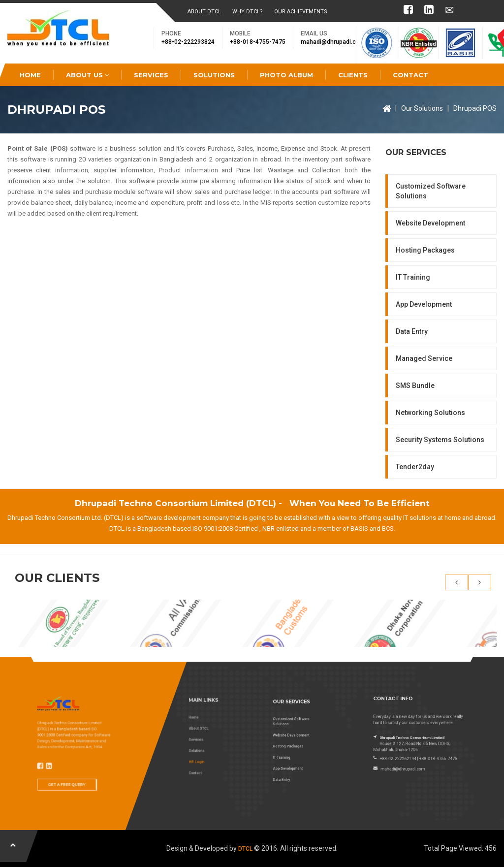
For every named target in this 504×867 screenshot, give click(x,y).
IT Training (413, 277)
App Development (424, 304)
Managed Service (424, 358)
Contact (410, 75)
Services (151, 75)
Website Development (430, 223)
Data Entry (412, 331)
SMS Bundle (415, 385)
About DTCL (204, 12)
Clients (353, 75)
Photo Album (286, 75)
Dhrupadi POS (475, 108)
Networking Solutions (430, 413)
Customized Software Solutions (431, 191)
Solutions (214, 75)
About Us (87, 75)
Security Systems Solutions (440, 440)
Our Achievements (301, 12)
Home (30, 75)
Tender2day (415, 467)
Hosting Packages (425, 250)
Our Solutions (422, 108)
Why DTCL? (248, 12)
